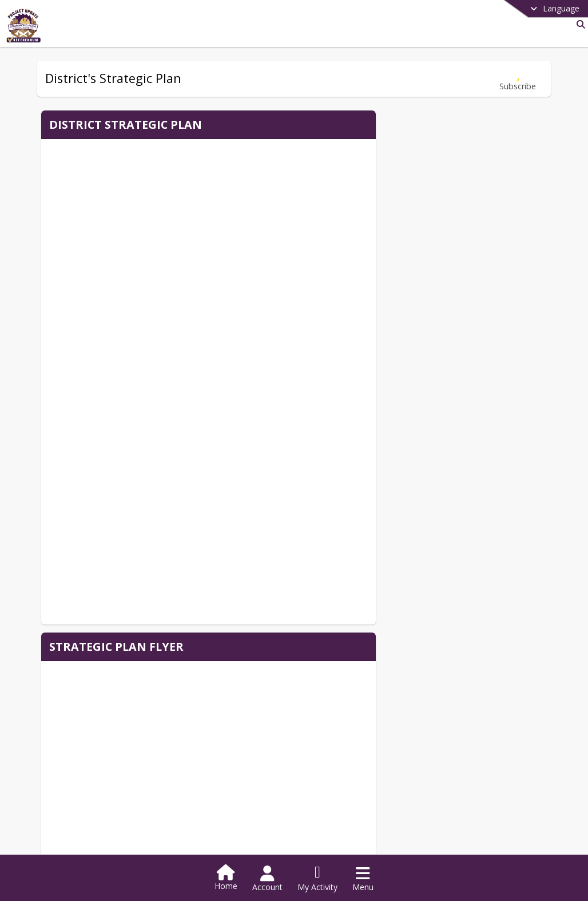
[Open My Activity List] (317, 879)
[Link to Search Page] (579, 24)
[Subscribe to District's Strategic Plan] (518, 79)
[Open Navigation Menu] (363, 879)
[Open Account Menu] (267, 879)
